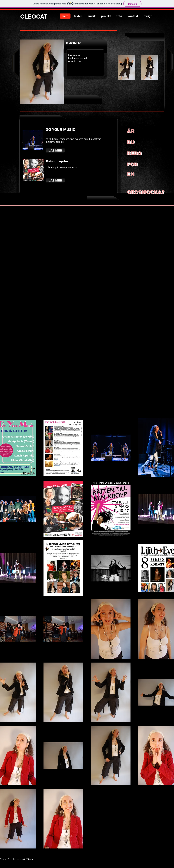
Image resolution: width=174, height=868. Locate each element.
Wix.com (30, 859)
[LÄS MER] (55, 150)
